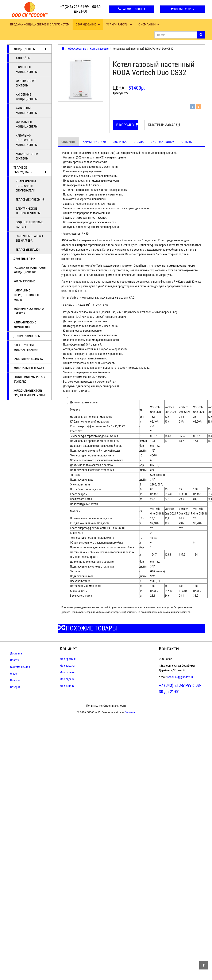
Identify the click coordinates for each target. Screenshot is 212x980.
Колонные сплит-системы (28, 156)
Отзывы (187, 142)
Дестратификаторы (27, 336)
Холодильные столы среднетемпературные (30, 393)
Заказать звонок (132, 9)
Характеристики (94, 142)
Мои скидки (67, 686)
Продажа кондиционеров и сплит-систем (40, 24)
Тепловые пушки (28, 250)
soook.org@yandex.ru (180, 677)
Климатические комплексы (25, 325)
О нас (13, 674)
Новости (15, 680)
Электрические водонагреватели (26, 347)
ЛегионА (130, 712)
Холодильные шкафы (29, 368)
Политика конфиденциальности (106, 706)
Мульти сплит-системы (26, 83)
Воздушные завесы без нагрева (29, 238)
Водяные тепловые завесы (29, 225)
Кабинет (68, 649)
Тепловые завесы (30, 199)
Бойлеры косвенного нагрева (29, 311)
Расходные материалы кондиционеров (30, 270)
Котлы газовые (24, 281)
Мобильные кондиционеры (27, 124)
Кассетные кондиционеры (27, 97)
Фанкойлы (23, 58)
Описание (68, 142)
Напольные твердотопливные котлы (26, 295)
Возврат (15, 687)
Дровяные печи (24, 259)
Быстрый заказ (163, 125)
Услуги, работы (119, 24)
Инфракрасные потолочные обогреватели (26, 186)
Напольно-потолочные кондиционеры (27, 140)
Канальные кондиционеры (27, 110)
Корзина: (183, 9)
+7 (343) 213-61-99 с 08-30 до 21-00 (80, 9)
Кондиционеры (30, 49)
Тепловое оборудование (30, 170)
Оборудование (88, 24)
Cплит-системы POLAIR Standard (29, 379)
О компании (149, 24)
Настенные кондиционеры (27, 69)
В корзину (127, 125)
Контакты (169, 649)
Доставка (120, 142)
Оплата (139, 142)
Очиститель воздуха (28, 359)
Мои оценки (67, 679)
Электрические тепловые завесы (28, 211)
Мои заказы (67, 666)
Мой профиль (68, 659)
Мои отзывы (68, 672)
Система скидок (163, 142)
